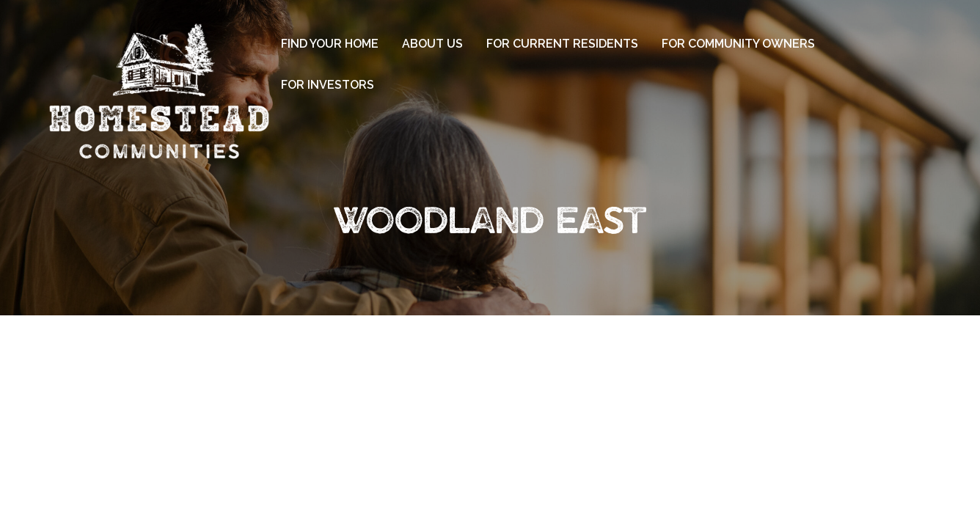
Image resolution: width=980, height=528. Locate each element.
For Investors (328, 85)
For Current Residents (562, 44)
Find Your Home (330, 44)
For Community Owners (738, 44)
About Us (432, 44)
